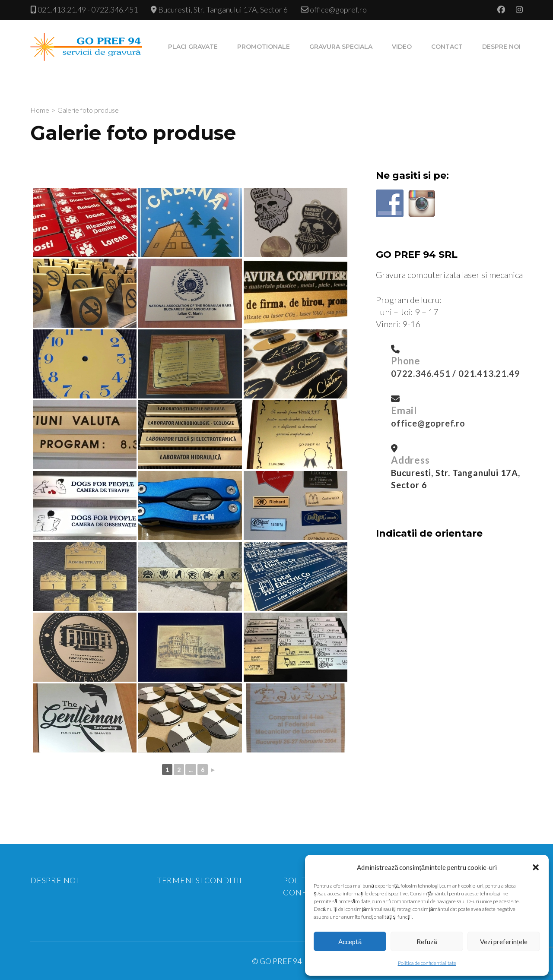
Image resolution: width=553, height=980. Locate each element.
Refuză (427, 942)
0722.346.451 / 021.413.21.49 (455, 373)
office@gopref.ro (338, 9)
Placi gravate (193, 47)
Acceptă (350, 942)
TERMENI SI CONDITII (199, 880)
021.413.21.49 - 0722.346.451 (88, 9)
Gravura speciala (341, 47)
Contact (447, 47)
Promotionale (264, 47)
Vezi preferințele (504, 942)
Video (402, 47)
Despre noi (501, 47)
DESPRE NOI (54, 880)
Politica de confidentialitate (427, 963)
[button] (536, 867)
